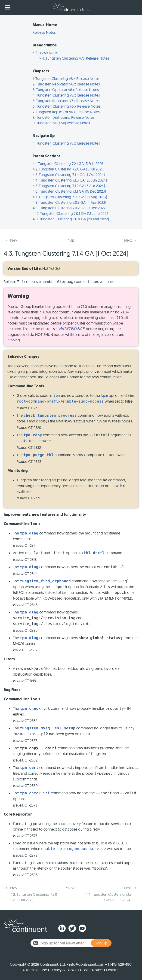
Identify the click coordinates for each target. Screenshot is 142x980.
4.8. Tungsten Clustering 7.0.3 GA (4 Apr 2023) (69, 202)
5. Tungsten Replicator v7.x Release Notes (66, 101)
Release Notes (44, 32)
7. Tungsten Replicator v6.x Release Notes (66, 112)
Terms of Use (36, 970)
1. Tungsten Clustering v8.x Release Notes (66, 79)
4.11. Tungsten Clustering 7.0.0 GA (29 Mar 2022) (71, 219)
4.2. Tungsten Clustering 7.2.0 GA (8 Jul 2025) (68, 169)
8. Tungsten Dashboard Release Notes (63, 117)
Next (128, 240)
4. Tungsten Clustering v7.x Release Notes (76, 58)
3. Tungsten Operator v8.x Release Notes (66, 90)
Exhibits (112, 970)
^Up (71, 240)
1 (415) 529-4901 (120, 964)
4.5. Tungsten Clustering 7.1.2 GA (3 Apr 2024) (69, 186)
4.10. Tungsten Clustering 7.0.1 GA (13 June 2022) (71, 213)
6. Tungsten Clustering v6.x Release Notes (66, 106)
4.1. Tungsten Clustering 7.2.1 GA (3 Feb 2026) (69, 164)
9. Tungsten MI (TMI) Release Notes (61, 123)
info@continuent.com (87, 964)
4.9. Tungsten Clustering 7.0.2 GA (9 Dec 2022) (70, 208)
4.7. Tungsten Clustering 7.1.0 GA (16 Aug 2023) (70, 197)
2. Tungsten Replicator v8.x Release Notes (66, 84)
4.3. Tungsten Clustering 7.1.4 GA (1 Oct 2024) (69, 175)
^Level (71, 888)
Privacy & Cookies (65, 970)
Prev (14, 240)
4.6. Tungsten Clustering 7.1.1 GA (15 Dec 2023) (69, 191)
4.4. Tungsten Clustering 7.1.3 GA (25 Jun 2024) (70, 180)
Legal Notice (93, 970)
